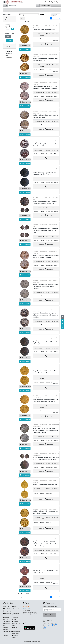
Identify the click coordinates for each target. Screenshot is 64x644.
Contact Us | (48, 2)
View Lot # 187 (25, 591)
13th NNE (6, 607)
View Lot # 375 (25, 275)
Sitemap (6, 636)
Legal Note (15, 622)
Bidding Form (16, 611)
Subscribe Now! (50, 615)
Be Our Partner (16, 609)
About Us (15, 607)
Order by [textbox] (22, 15)
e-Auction (11, 10)
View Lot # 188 (25, 562)
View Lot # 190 (25, 504)
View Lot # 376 (25, 244)
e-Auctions (15, 617)
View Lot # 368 (25, 475)
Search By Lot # (9, 33)
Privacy (14, 628)
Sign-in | (54, 2)
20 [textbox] (21, 597)
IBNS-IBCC (7, 622)
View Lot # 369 (25, 448)
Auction (7, 37)
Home (6, 10)
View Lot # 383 (25, 49)
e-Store (5, 619)
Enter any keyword (8, 26)
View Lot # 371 (25, 391)
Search (9, 41)
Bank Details (7, 609)
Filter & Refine (7, 14)
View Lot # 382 (25, 77)
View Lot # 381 (25, 106)
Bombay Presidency (52, 251)
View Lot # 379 (25, 164)
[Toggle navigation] (4, 2)
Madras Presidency (52, 26)
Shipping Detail (7, 632)
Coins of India (9, 57)
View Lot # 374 (25, 304)
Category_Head (36, 28)
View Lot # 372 (25, 362)
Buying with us (7, 613)
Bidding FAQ (7, 611)
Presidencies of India (43, 26)
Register (58, 2)
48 (59, 18)
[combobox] (29, 15)
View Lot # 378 (25, 192)
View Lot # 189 (25, 533)
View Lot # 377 (25, 219)
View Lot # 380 (25, 135)
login (40, 45)
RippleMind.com (36, 642)
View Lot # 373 (25, 333)
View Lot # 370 (25, 419)
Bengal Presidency (52, 367)
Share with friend (25, 45)
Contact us (6, 617)
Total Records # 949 (24, 594)
